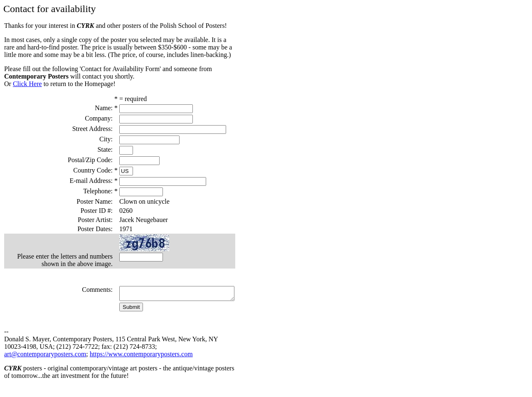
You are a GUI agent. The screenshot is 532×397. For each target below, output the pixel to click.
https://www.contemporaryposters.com (141, 364)
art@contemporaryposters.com (45, 364)
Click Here (27, 84)
